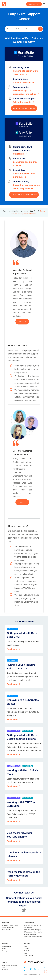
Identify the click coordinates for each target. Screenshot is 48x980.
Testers (4, 949)
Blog (3, 967)
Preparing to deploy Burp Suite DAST (25, 73)
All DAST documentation (24, 108)
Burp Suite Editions (8, 927)
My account (34, 4)
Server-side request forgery (33, 936)
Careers (26, 949)
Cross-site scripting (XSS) (32, 925)
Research (5, 970)
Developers (5, 951)
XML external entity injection (33, 932)
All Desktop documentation (24, 195)
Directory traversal (30, 934)
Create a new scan (22, 82)
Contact (26, 951)
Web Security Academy (9, 965)
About (26, 946)
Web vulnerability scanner (10, 925)
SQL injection (28, 927)
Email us (22, 322)
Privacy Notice (28, 955)
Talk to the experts (22, 102)
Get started (18, 154)
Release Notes (6, 930)
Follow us (34, 969)
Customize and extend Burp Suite (24, 175)
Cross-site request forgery (32, 930)
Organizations (6, 946)
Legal (25, 953)
